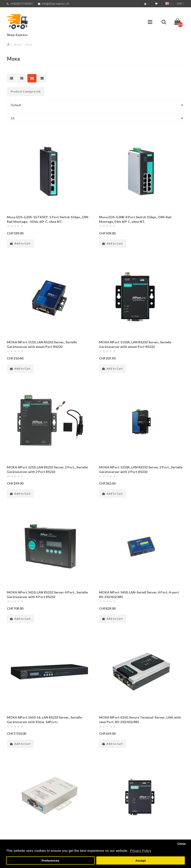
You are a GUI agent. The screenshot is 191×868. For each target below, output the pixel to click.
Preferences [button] (50, 861)
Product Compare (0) (26, 91)
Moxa (29, 45)
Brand (17, 45)
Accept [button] (140, 861)
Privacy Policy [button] (140, 851)
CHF (180, 4)
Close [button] (182, 844)
